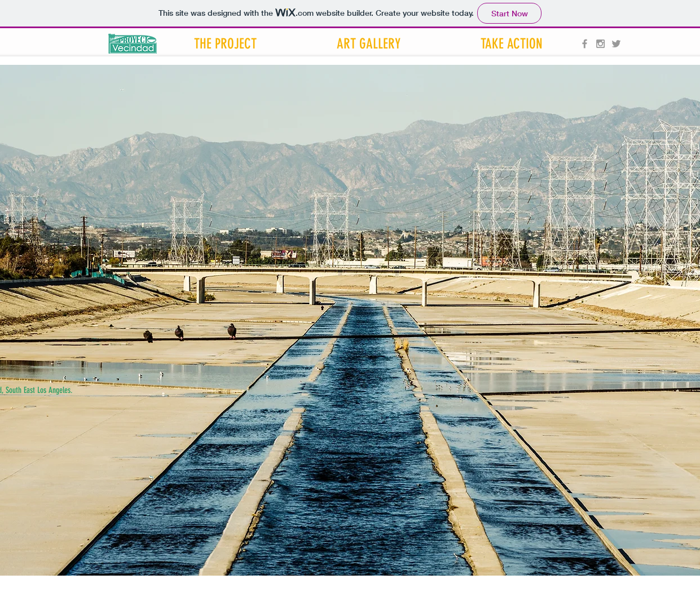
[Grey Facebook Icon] (585, 44)
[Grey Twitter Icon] (616, 44)
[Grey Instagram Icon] (600, 44)
